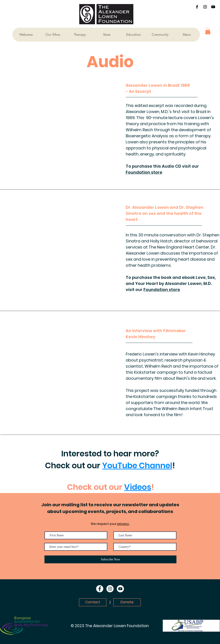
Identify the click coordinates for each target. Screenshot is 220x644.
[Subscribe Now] (110, 559)
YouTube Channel (137, 465)
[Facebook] (197, 7)
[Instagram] (205, 7)
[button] (208, 31)
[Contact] (93, 602)
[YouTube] (213, 7)
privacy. (123, 524)
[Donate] (127, 602)
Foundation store (144, 172)
